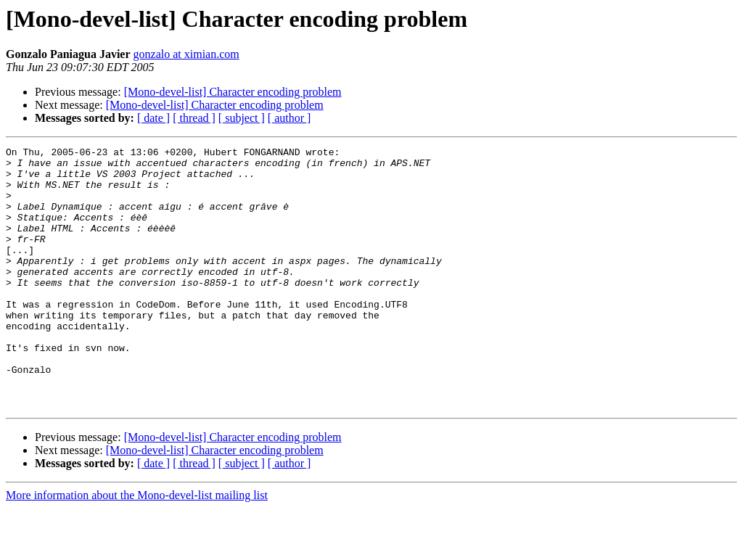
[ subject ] (242, 118)
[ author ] (290, 118)
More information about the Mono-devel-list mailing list (137, 547)
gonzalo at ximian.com (186, 54)
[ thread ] (194, 118)
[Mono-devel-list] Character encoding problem (233, 92)
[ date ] (153, 118)
